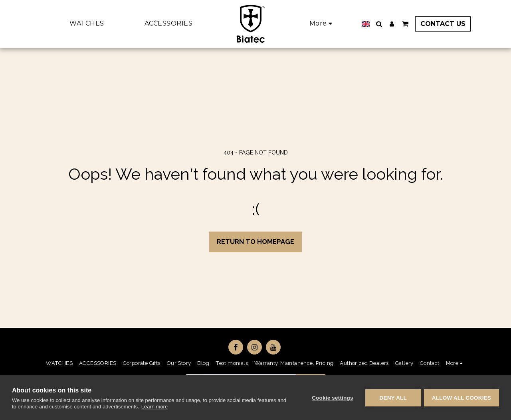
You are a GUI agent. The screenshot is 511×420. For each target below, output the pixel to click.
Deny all (392, 397)
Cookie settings (331, 397)
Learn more (154, 407)
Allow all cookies (461, 397)
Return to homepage (255, 242)
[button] (376, 24)
